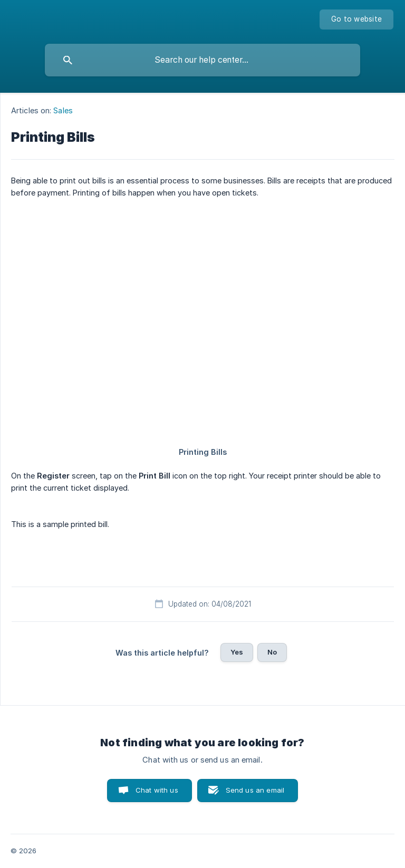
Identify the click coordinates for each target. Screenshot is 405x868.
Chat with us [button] (157, 790)
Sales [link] (63, 110)
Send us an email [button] (255, 790)
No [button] (272, 652)
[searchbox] (202, 60)
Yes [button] (237, 652)
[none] (356, 19)
